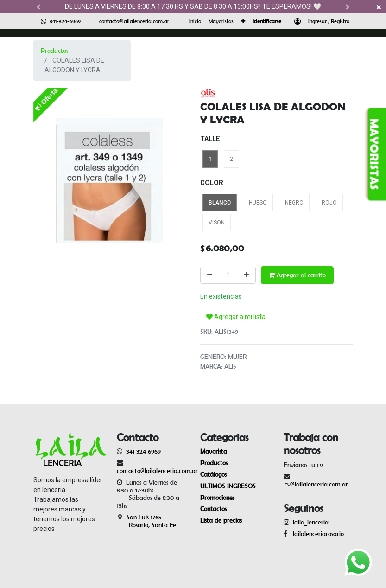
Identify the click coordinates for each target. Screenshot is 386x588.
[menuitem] (195, 21)
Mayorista (214, 451)
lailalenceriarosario (316, 534)
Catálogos (213, 474)
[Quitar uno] (210, 275)
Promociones (217, 498)
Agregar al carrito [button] (297, 275)
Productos (54, 51)
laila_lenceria (311, 522)
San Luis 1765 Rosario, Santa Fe (146, 521)
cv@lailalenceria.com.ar (316, 484)
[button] (243, 21)
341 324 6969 (143, 451)
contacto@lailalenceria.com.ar (134, 21)
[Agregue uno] (246, 275)
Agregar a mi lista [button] (236, 317)
